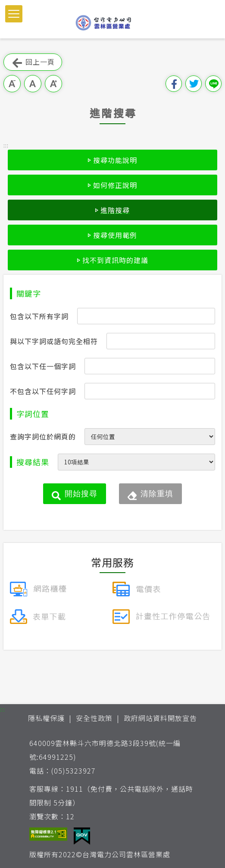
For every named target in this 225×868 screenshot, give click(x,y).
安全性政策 (94, 718)
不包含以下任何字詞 (43, 391)
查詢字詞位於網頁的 (43, 436)
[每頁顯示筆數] (136, 462)
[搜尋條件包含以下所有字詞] (146, 316)
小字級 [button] (12, 84)
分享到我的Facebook (174, 84)
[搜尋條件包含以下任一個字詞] (150, 366)
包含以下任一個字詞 (43, 366)
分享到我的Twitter (194, 84)
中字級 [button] (33, 84)
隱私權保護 (46, 718)
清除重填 (157, 494)
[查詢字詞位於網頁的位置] (150, 437)
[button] (14, 14)
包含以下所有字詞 (39, 316)
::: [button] (6, 145)
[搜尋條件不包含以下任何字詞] (150, 391)
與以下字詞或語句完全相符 (54, 341)
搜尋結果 (33, 462)
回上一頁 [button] (33, 62)
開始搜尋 (81, 494)
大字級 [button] (53, 84)
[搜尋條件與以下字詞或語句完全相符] (161, 341)
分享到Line (213, 84)
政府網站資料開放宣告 (160, 718)
